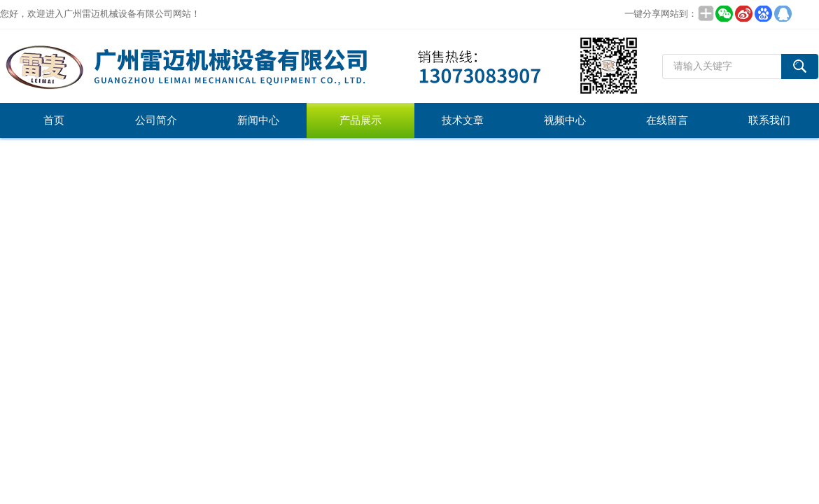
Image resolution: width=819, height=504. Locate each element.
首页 (54, 120)
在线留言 (667, 120)
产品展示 (360, 120)
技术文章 (463, 120)
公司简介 (156, 120)
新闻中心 (258, 120)
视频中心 (565, 120)
